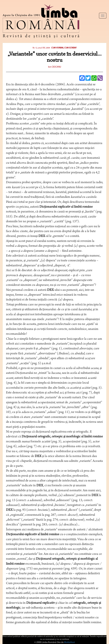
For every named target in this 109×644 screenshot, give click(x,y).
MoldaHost (69, 642)
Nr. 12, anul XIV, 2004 (41, 48)
